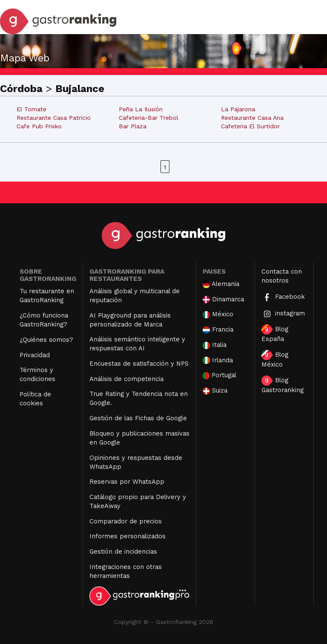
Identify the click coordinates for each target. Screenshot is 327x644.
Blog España (275, 334)
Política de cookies (35, 399)
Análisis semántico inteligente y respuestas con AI (137, 344)
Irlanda (218, 360)
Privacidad (35, 355)
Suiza (215, 391)
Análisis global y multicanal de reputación (135, 296)
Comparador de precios (126, 521)
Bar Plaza (133, 126)
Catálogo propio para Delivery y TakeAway (138, 501)
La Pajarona (238, 109)
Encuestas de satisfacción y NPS (139, 364)
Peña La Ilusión (141, 109)
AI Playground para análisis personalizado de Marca (130, 320)
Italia (215, 345)
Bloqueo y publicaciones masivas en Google (139, 438)
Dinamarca (224, 299)
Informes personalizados (128, 536)
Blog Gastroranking (283, 385)
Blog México (275, 359)
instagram (283, 314)
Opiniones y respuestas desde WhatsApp (136, 462)
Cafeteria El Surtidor (250, 126)
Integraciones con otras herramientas (126, 571)
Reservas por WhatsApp (127, 482)
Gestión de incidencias (123, 552)
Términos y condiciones (37, 374)
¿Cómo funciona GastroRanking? (44, 320)
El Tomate (32, 109)
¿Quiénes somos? (46, 340)
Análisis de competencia (126, 379)
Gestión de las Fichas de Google (138, 418)
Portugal (220, 375)
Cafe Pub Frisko (39, 126)
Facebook (283, 297)
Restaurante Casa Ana (252, 118)
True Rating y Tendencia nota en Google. (139, 398)
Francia (218, 330)
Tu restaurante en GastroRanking (47, 296)
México (218, 314)
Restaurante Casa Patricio (54, 118)
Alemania (221, 284)
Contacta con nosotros (282, 276)
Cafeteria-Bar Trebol (149, 118)
